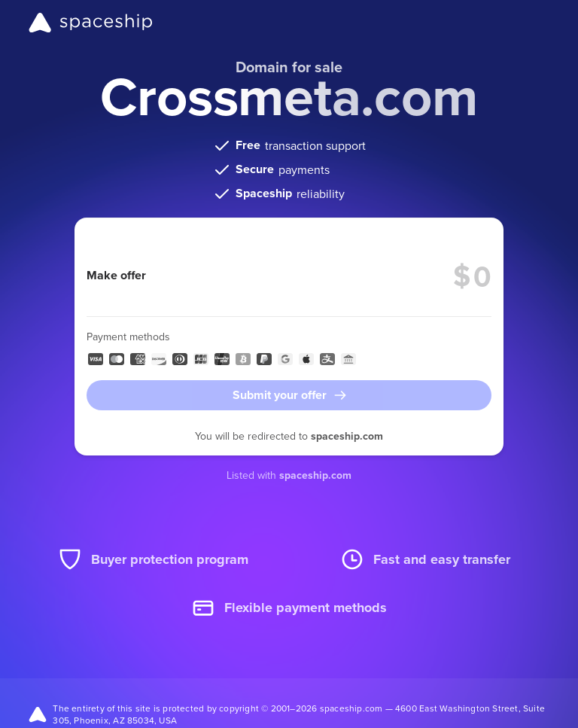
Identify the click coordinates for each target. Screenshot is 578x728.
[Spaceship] (91, 23)
